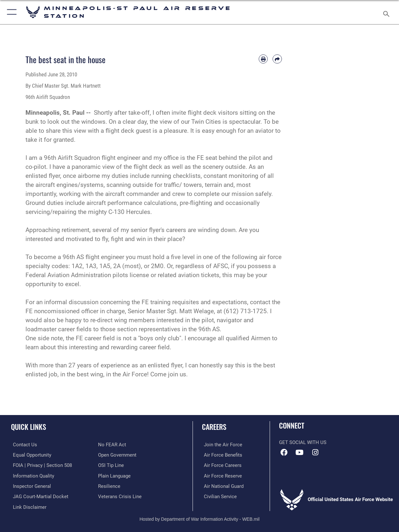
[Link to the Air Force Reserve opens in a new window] (221, 475)
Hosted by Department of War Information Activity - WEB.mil (199, 517)
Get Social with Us (303, 442)
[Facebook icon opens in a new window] (284, 452)
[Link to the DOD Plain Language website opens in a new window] (114, 475)
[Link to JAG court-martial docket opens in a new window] (39, 496)
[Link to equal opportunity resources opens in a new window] (30, 455)
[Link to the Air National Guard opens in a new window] (222, 485)
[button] (10, 12)
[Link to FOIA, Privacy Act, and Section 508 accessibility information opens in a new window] (40, 465)
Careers (214, 426)
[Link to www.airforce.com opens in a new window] (221, 445)
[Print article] (263, 59)
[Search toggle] (388, 12)
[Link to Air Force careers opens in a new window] (221, 465)
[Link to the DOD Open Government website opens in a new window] (117, 455)
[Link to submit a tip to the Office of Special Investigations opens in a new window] (111, 465)
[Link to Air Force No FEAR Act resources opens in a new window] (112, 445)
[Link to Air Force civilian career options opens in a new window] (218, 496)
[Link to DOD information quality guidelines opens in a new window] (32, 475)
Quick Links (29, 426)
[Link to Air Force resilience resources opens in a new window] (109, 485)
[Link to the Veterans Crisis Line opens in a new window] (120, 496)
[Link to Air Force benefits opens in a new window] (221, 455)
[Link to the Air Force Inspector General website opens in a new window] (30, 485)
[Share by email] (277, 59)
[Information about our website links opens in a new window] (28, 506)
